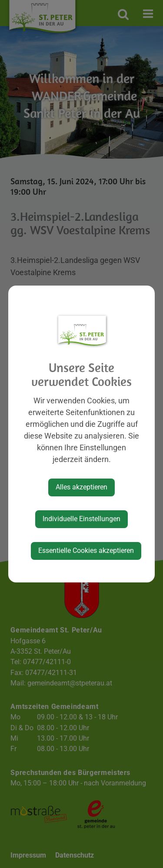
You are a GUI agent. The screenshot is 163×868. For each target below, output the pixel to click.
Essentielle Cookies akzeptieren (86, 550)
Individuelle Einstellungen (81, 519)
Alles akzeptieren (81, 487)
